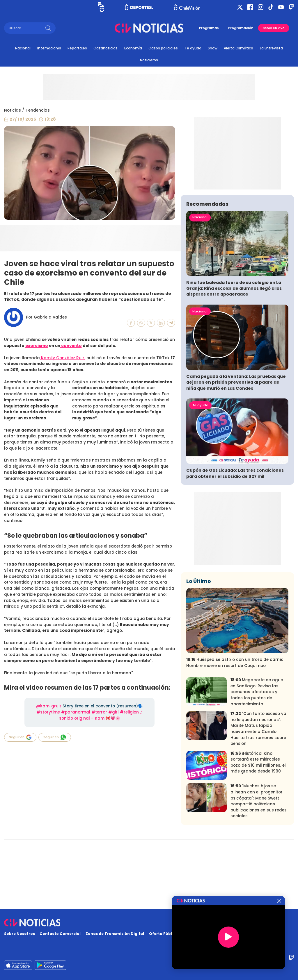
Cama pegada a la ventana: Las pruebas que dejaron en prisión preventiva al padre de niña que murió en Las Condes (236, 451)
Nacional (23, 48)
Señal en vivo (274, 28)
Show (213, 48)
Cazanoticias (105, 48)
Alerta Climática (238, 48)
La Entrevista (271, 48)
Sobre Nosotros (19, 934)
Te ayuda (193, 48)
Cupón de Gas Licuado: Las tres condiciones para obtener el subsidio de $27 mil (235, 542)
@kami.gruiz (49, 706)
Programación (241, 28)
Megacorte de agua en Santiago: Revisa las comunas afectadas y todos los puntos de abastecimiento (257, 761)
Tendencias (38, 110)
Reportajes (77, 48)
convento (71, 346)
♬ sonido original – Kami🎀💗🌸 (101, 715)
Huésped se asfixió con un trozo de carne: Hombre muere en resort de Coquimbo (235, 732)
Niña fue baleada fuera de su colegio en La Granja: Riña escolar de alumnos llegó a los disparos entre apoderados (234, 357)
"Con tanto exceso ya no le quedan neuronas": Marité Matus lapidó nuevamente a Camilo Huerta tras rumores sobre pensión (258, 797)
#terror (99, 712)
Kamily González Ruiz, (63, 358)
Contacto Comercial (60, 934)
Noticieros (149, 60)
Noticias (13, 110)
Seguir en (20, 737)
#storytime (48, 712)
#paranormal (76, 712)
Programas (209, 28)
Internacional (49, 48)
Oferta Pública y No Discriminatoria (185, 934)
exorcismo (37, 346)
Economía (133, 48)
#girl (113, 712)
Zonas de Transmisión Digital (115, 934)
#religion (129, 712)
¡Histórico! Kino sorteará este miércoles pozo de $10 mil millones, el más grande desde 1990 (258, 831)
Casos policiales (163, 48)
